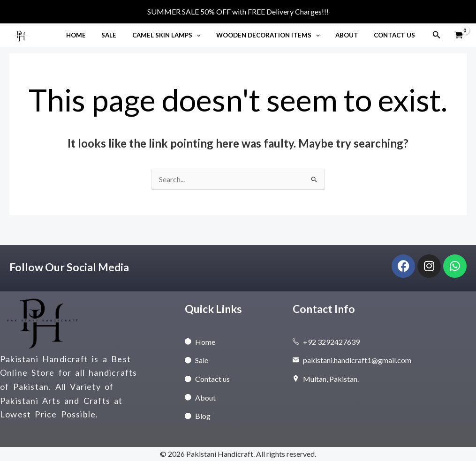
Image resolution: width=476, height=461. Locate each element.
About (351, 35)
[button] (207, 35)
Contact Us (396, 35)
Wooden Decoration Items (276, 35)
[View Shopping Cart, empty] (458, 35)
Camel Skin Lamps (177, 35)
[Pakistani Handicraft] (21, 34)
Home (93, 35)
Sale (123, 35)
